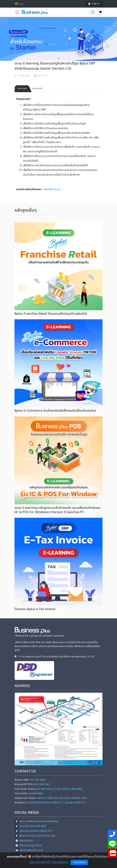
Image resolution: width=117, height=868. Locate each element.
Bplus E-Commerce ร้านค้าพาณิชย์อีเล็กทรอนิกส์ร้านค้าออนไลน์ (55, 411)
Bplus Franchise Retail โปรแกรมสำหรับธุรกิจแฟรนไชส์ (51, 314)
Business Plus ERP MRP (30, 826)
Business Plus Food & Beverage (35, 836)
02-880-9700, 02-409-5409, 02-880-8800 (60, 789)
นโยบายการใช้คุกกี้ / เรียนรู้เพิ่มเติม (49, 862)
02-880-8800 (36, 793)
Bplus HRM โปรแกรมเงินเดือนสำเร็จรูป (37, 821)
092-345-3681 (38, 780)
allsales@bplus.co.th (29, 850)
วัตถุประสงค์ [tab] (22, 88)
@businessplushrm (28, 845)
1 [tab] (58, 58)
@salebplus (24, 841)
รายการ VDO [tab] (37, 88)
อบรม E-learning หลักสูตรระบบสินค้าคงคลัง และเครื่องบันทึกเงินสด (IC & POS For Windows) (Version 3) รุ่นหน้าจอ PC (57, 510)
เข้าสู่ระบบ (94, 4)
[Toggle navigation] (18, 12)
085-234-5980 (42, 784)
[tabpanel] (58, 39)
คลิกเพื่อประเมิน (52, 189)
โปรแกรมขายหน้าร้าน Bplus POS (34, 831)
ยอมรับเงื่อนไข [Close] (79, 862)
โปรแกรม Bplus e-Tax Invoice (35, 609)
